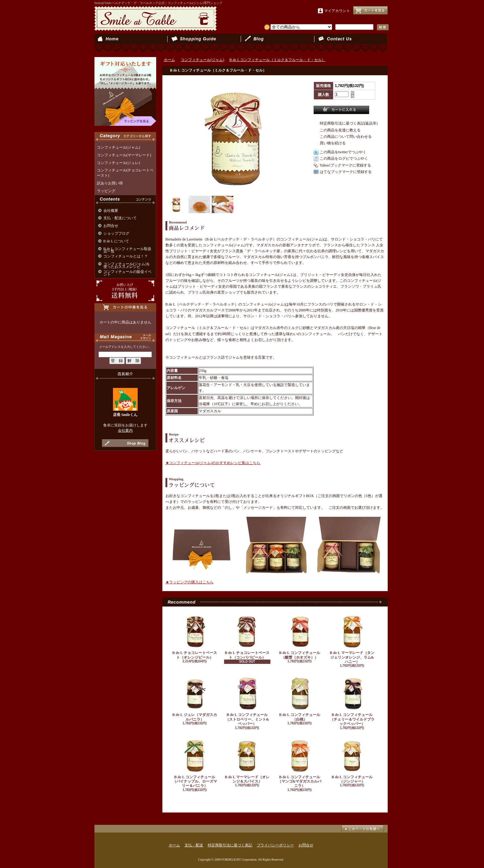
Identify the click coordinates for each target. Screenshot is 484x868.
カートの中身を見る (125, 307)
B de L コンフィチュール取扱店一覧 (127, 250)
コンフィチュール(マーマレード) (124, 155)
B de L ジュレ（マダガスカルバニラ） (195, 698)
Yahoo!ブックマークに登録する (346, 165)
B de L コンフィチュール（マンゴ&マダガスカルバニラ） (300, 763)
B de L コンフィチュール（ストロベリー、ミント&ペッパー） (247, 700)
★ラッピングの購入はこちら (190, 582)
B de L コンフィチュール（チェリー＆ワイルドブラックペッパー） (352, 700)
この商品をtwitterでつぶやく (343, 152)
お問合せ (350, 43)
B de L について (116, 241)
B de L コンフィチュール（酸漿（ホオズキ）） (300, 636)
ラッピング (106, 191)
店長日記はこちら (125, 443)
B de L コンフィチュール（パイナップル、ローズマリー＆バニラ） (195, 763)
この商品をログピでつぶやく (344, 158)
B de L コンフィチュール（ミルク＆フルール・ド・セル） (277, 60)
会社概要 (111, 211)
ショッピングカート (370, 10)
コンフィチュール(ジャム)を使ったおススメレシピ (127, 265)
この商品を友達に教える (340, 130)
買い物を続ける (333, 143)
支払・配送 (194, 845)
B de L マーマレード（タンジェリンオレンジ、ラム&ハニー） (352, 638)
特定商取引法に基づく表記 (230, 845)
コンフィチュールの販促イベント (127, 273)
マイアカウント (337, 11)
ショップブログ (277, 43)
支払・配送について (204, 43)
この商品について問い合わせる (346, 137)
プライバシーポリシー (275, 845)
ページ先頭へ (363, 829)
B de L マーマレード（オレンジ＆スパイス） (247, 760)
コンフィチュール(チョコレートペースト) (125, 173)
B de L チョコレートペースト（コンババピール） (247, 636)
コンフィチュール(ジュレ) (119, 163)
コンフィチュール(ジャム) (119, 147)
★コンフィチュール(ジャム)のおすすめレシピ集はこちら (213, 463)
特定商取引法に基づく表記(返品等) (349, 123)
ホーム (131, 43)
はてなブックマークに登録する (346, 172)
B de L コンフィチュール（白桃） (300, 698)
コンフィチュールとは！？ (126, 256)
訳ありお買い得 (110, 183)
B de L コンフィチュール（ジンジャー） (352, 760)
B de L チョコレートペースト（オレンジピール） (195, 636)
